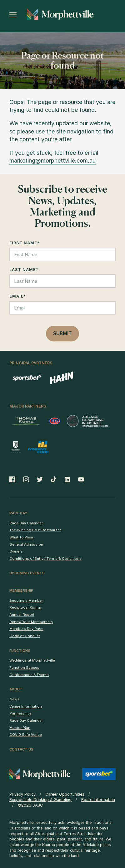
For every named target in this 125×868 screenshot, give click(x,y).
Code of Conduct (25, 636)
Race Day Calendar (26, 523)
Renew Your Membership (31, 622)
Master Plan (20, 728)
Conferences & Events (29, 675)
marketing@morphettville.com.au (52, 161)
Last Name (24, 270)
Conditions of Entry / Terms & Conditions (45, 559)
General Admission (26, 544)
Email (18, 296)
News (14, 699)
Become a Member (26, 600)
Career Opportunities (65, 794)
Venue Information (26, 706)
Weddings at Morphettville (32, 660)
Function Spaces (24, 668)
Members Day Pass (26, 629)
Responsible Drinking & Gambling (40, 800)
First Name (25, 243)
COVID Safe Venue (26, 735)
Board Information (98, 800)
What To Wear (21, 537)
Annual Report (22, 615)
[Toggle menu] (13, 15)
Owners (16, 551)
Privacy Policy (22, 794)
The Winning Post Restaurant (35, 530)
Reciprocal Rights (25, 607)
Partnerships (21, 713)
